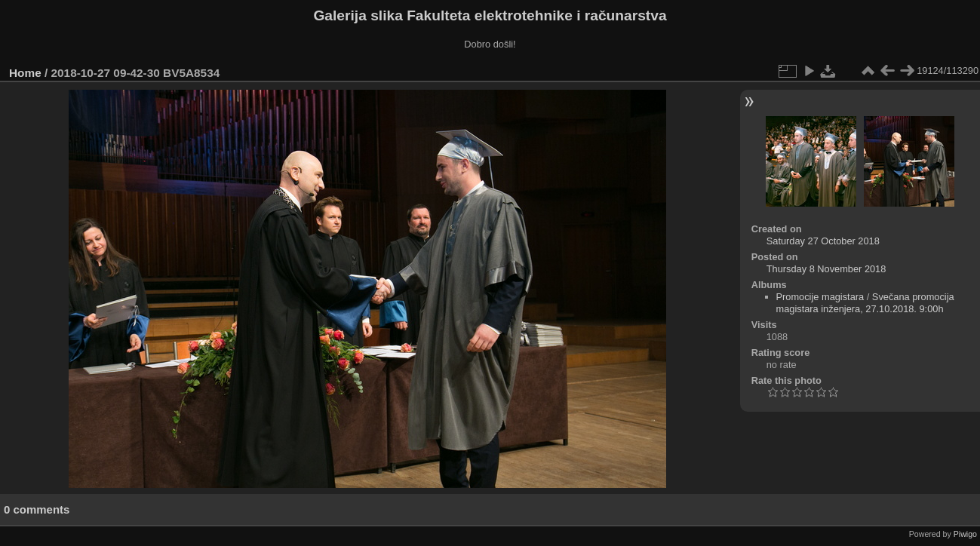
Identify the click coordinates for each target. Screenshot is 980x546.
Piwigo (965, 534)
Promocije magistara (820, 297)
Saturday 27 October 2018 (823, 241)
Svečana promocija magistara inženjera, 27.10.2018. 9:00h (865, 303)
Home (25, 73)
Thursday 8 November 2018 (826, 269)
